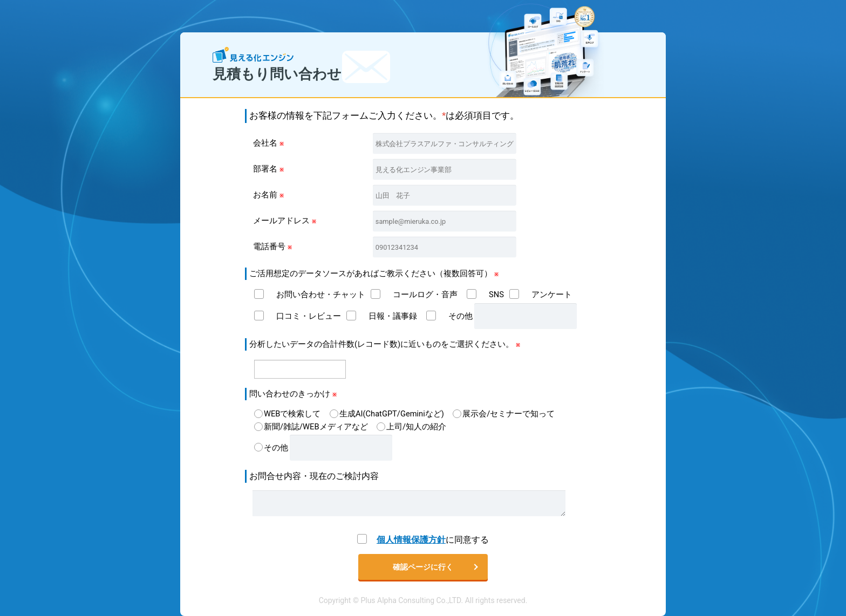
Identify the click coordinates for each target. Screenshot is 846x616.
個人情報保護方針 (411, 540)
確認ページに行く (423, 567)
